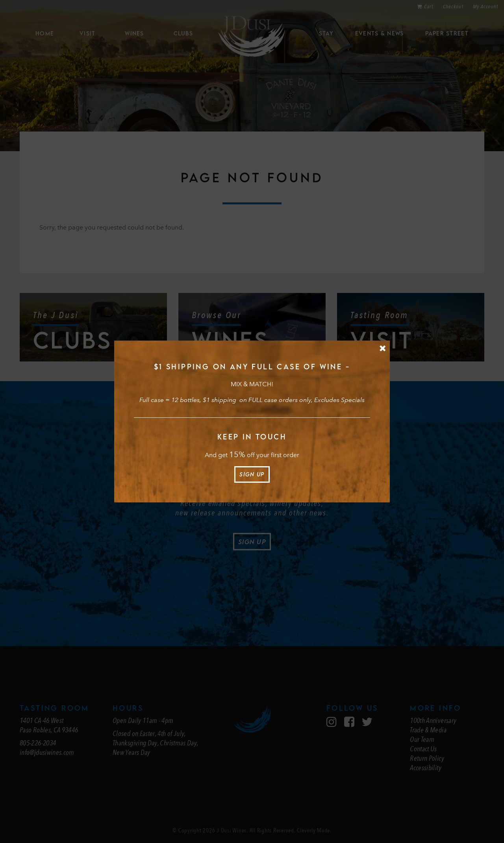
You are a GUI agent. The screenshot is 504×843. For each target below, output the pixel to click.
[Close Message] (383, 348)
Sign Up (252, 474)
